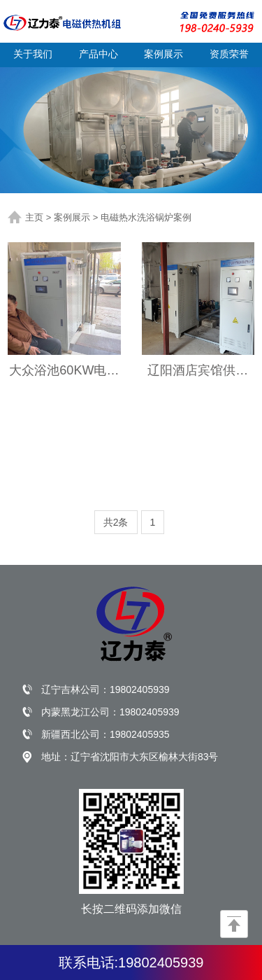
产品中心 (99, 54)
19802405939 (140, 689)
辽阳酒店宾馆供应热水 (198, 371)
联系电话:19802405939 (131, 962)
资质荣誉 (229, 54)
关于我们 (33, 54)
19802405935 (140, 734)
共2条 (116, 522)
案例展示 (163, 54)
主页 (34, 217)
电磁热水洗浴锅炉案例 (146, 217)
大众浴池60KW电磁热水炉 (64, 371)
